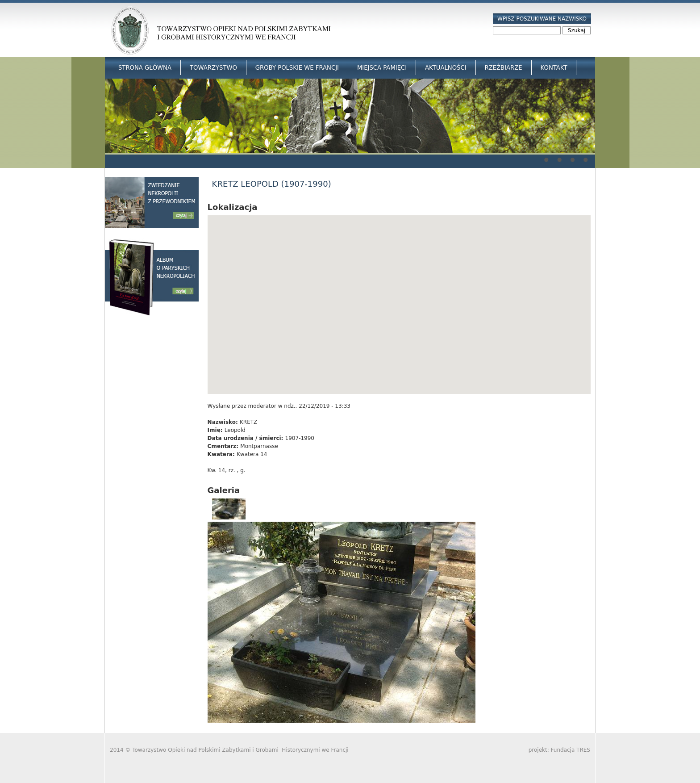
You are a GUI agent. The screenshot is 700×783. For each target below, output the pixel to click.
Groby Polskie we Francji (297, 68)
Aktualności (446, 68)
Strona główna (145, 68)
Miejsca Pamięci (382, 68)
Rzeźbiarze (504, 68)
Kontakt (554, 68)
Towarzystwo (213, 68)
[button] (399, 296)
